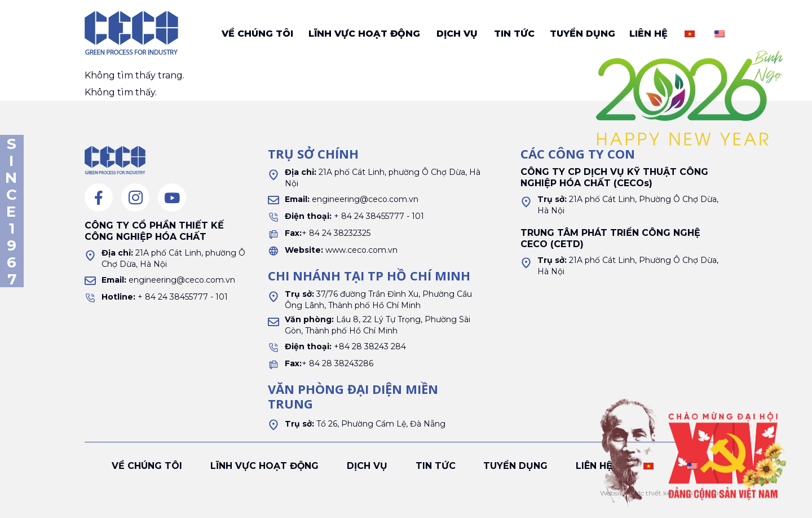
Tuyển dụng (582, 34)
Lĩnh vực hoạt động (364, 34)
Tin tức (514, 34)
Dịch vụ (457, 34)
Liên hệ (648, 34)
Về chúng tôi (257, 34)
